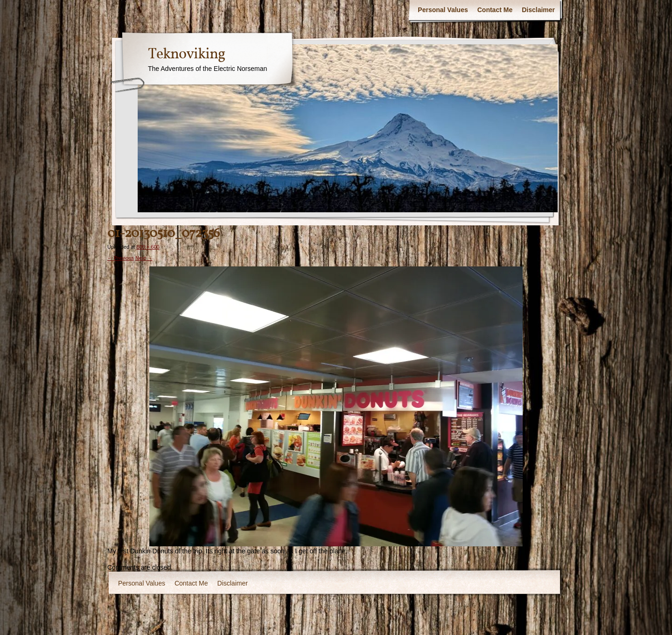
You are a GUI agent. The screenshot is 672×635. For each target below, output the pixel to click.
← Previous (121, 258)
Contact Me (495, 10)
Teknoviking (186, 55)
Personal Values (443, 10)
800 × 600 (148, 247)
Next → (144, 258)
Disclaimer (538, 10)
